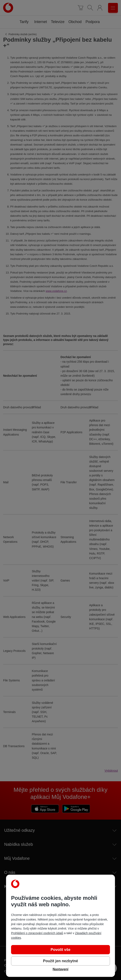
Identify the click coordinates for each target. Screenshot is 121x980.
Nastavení (60, 969)
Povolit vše (60, 950)
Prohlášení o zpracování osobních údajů (37, 933)
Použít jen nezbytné (60, 961)
